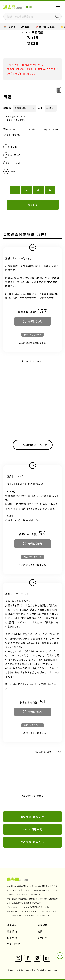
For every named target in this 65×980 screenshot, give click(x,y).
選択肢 (7, 108)
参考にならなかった (32, 335)
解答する (32, 205)
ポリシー (42, 938)
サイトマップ (14, 944)
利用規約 (12, 938)
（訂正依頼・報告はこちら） (15, 120)
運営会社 (12, 925)
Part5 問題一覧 (32, 829)
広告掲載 (43, 925)
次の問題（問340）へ (32, 842)
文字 (40, 108)
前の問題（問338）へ (32, 817)
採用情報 (12, 931)
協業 (40, 931)
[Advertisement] (32, 397)
